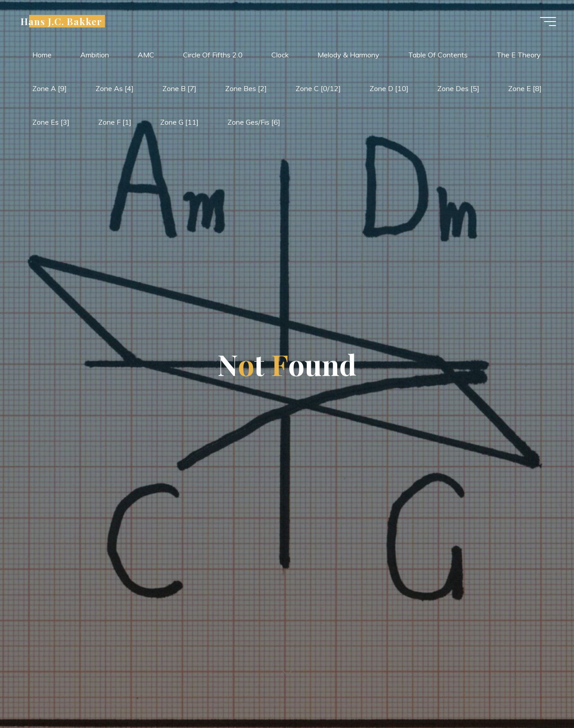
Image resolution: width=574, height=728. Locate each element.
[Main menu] (548, 22)
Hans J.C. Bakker (61, 21)
